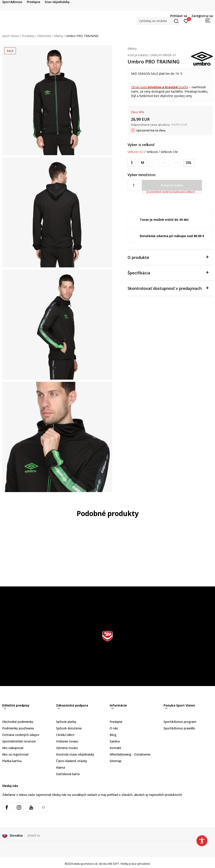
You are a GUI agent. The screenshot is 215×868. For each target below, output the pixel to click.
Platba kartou (12, 761)
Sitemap (116, 761)
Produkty (28, 36)
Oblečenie (44, 36)
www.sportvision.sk (86, 864)
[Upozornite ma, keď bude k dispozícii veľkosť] (153, 163)
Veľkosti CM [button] (169, 152)
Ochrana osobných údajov (21, 735)
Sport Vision (11, 36)
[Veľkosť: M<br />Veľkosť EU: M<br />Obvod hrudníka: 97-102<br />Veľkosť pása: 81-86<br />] (142, 163)
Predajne (116, 722)
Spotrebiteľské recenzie (19, 741)
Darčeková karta (68, 774)
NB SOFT (114, 864)
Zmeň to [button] (34, 835)
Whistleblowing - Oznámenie (130, 754)
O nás (114, 728)
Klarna (61, 767)
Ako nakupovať (13, 748)
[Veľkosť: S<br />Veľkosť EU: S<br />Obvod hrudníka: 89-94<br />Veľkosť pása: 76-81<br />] (132, 163)
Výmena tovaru (67, 748)
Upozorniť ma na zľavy (151, 130)
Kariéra (115, 741)
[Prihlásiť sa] (186, 21)
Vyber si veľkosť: (141, 145)
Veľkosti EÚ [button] (136, 152)
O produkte (168, 257)
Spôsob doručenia (69, 728)
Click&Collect (65, 735)
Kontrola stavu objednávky (75, 754)
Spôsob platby (66, 722)
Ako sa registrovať (15, 754)
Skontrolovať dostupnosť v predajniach (168, 288)
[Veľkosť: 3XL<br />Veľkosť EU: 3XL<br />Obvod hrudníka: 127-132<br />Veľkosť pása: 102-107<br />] (189, 163)
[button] (158, 21)
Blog (113, 735)
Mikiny (59, 36)
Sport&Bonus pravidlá (179, 728)
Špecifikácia (168, 273)
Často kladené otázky (72, 761)
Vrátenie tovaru (67, 741)
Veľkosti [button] (152, 152)
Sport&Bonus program (180, 722)
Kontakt (115, 748)
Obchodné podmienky (18, 722)
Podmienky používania (18, 728)
